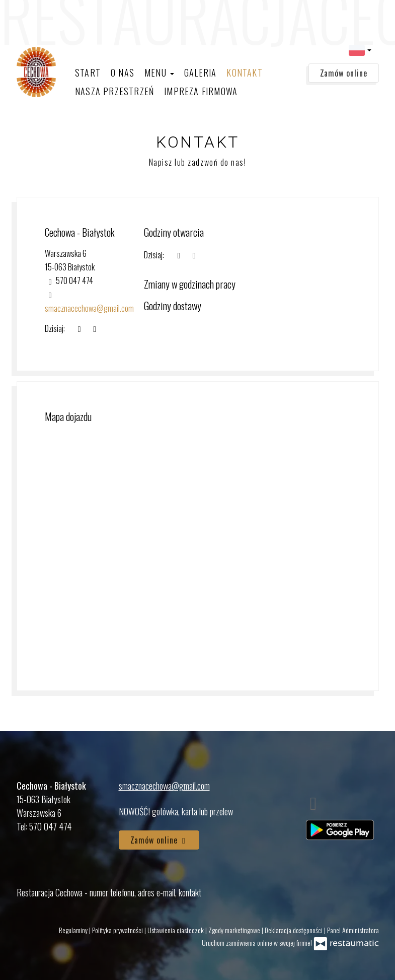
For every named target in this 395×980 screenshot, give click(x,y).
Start (88, 73)
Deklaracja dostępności (294, 930)
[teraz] (179, 255)
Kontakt (244, 73)
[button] (360, 50)
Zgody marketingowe (235, 930)
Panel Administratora (353, 930)
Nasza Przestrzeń (114, 91)
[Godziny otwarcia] (194, 255)
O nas (123, 73)
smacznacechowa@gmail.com (164, 786)
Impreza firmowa (201, 91)
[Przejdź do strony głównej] (36, 72)
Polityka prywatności (118, 930)
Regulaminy (74, 930)
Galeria (200, 73)
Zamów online (344, 73)
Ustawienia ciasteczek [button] (176, 930)
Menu (159, 73)
